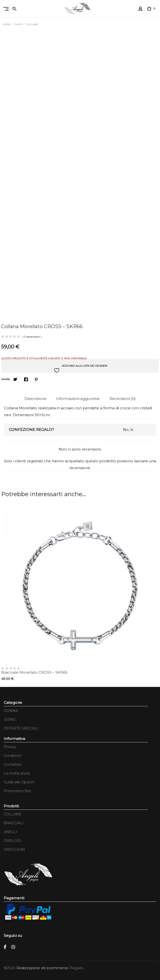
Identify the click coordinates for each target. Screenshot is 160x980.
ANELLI (10, 832)
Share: (6, 379)
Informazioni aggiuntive (78, 399)
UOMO (10, 720)
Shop (18, 24)
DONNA (11, 711)
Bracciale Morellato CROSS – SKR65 (34, 672)
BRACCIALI (14, 823)
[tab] (35, 399)
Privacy (10, 747)
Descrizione (35, 399)
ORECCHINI (14, 850)
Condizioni (13, 756)
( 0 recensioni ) (32, 337)
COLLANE (32, 24)
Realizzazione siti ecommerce (43, 968)
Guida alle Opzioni (19, 782)
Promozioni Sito (17, 791)
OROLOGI (13, 841)
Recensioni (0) (123, 399)
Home (7, 24)
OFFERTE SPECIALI (21, 728)
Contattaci (13, 764)
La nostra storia (17, 773)
